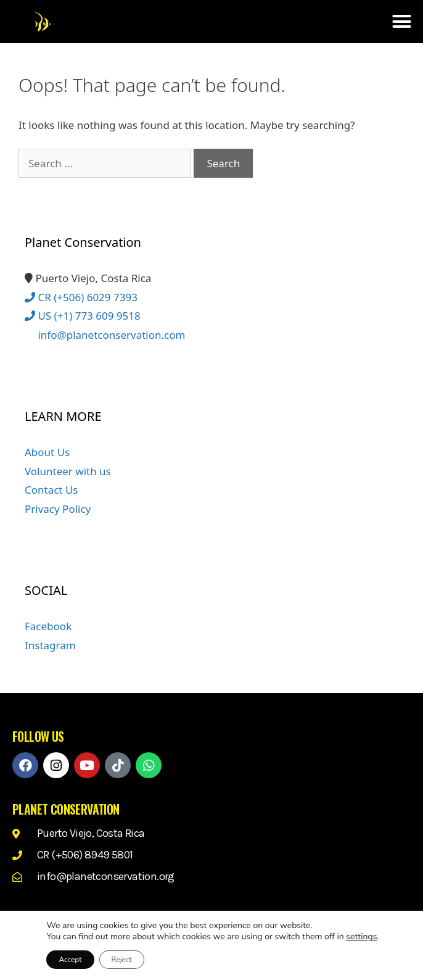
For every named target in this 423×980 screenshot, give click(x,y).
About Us (47, 452)
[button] (401, 22)
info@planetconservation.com (105, 335)
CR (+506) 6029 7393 (81, 297)
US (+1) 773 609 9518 (83, 316)
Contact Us (51, 490)
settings (361, 937)
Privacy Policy (58, 509)
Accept (70, 960)
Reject (122, 960)
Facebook (48, 626)
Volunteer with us (68, 471)
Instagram (50, 645)
